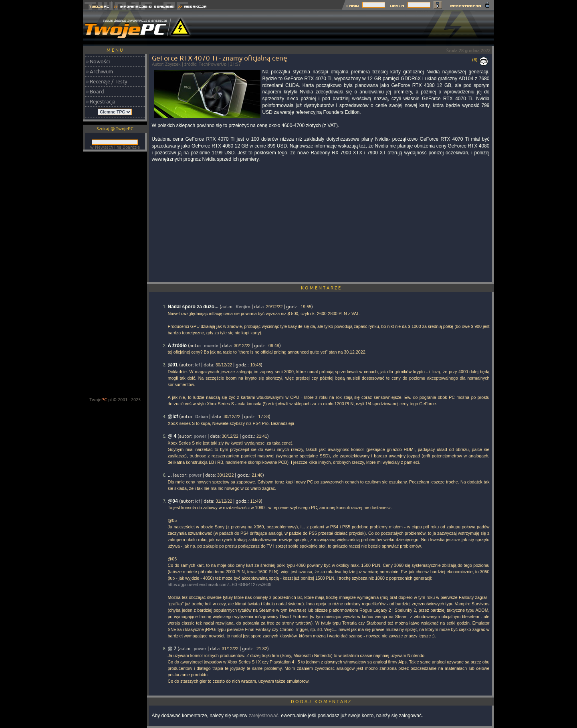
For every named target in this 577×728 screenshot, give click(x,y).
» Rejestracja (101, 101)
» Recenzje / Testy (107, 81)
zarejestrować (264, 716)
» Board (95, 91)
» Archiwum (100, 71)
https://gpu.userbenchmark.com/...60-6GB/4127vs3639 (220, 584)
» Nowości (98, 61)
